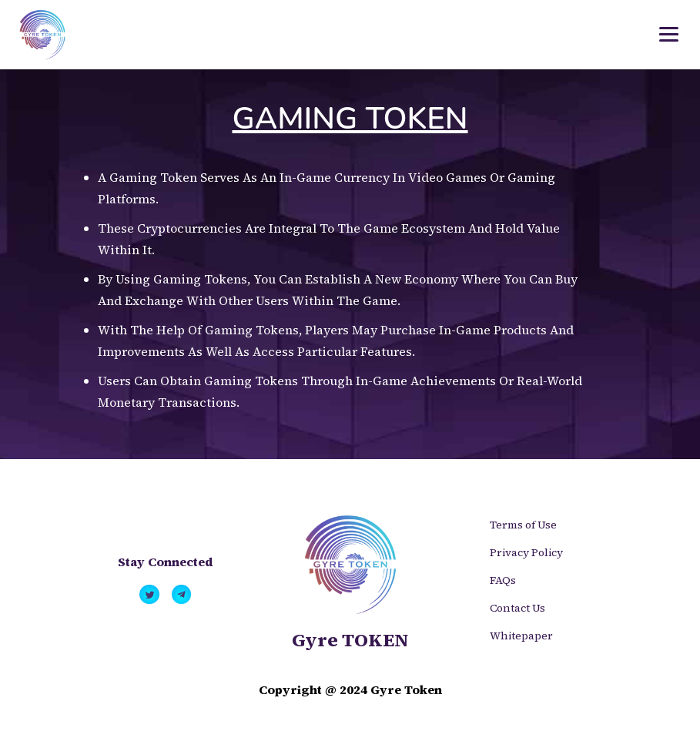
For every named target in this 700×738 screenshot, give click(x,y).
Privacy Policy (526, 552)
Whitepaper (521, 636)
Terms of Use (523, 525)
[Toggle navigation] (669, 35)
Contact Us (517, 608)
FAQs (503, 580)
